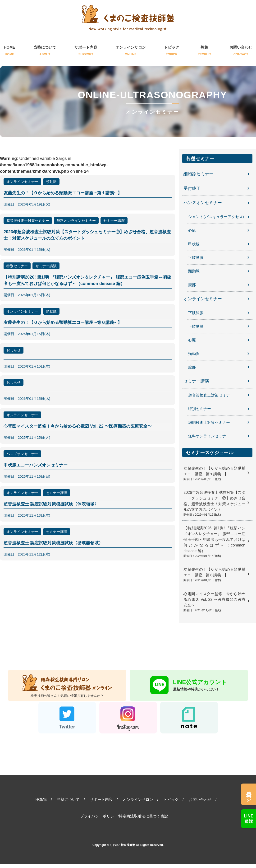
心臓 (192, 230)
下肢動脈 (196, 257)
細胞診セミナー (198, 174)
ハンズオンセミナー (203, 203)
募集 (204, 51)
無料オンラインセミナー (209, 435)
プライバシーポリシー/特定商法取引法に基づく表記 (124, 820)
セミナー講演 (196, 381)
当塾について (45, 51)
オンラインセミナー (203, 299)
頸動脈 (194, 271)
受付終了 (192, 188)
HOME (9, 51)
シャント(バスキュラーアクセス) (216, 217)
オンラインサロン (131, 51)
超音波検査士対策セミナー (211, 394)
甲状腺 (194, 244)
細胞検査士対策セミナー (209, 422)
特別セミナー (200, 408)
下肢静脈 (196, 312)
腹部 (192, 284)
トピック (172, 51)
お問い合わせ (241, 51)
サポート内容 (86, 51)
